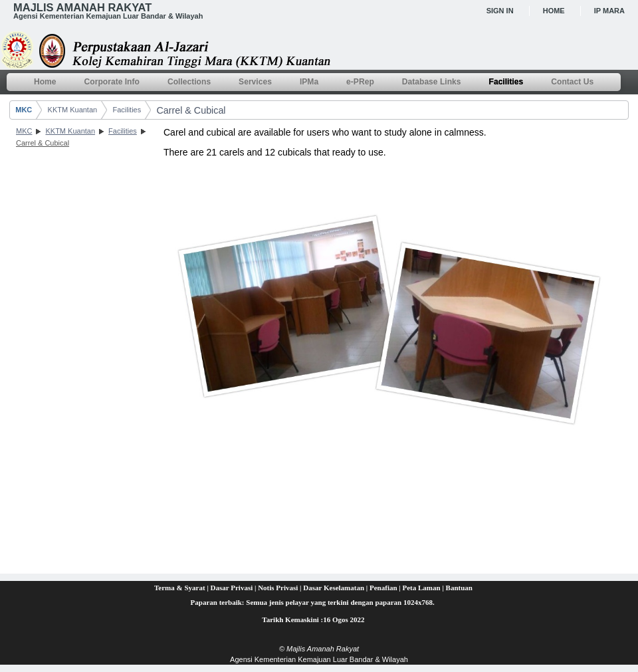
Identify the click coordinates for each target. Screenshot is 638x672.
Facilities (127, 110)
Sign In (500, 11)
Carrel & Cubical (191, 110)
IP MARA (609, 11)
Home (554, 11)
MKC (24, 110)
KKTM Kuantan (73, 110)
